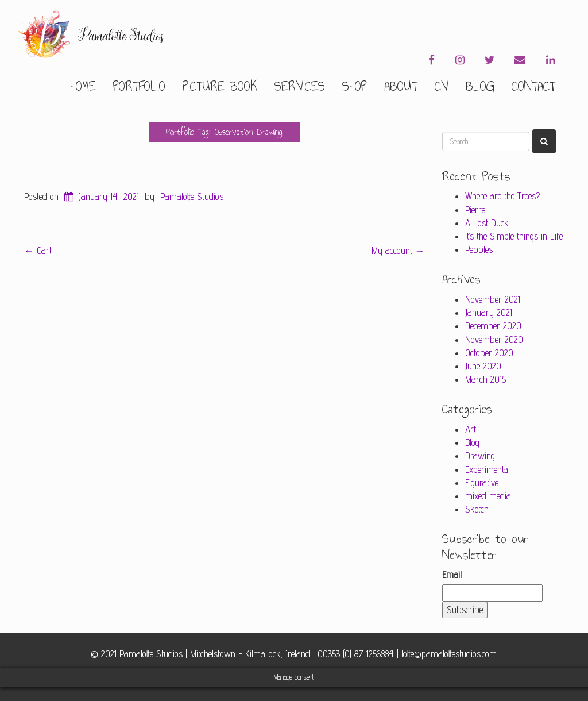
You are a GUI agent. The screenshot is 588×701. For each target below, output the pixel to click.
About (401, 86)
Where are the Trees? (502, 196)
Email (452, 575)
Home (83, 86)
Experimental (488, 469)
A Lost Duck (487, 223)
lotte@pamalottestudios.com (449, 654)
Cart (38, 251)
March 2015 (486, 379)
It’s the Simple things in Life (514, 236)
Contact (533, 86)
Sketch (477, 509)
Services (300, 86)
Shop (355, 86)
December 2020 (493, 326)
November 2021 (493, 299)
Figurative (482, 483)
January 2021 (489, 313)
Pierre (475, 210)
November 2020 (494, 340)
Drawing (480, 456)
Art (471, 429)
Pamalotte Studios (192, 197)
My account (398, 251)
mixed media (488, 496)
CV (442, 86)
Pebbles (479, 249)
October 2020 (489, 353)
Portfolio (139, 86)
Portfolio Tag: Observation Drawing (224, 132)
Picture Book (220, 86)
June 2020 (483, 366)
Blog (480, 86)
